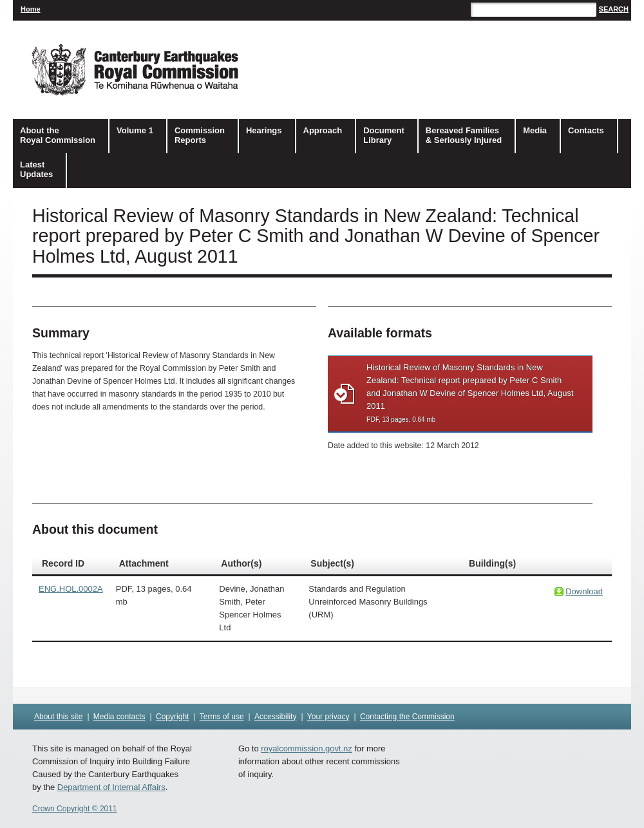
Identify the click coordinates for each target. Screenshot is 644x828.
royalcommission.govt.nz (306, 748)
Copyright (172, 717)
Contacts (586, 130)
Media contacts (119, 717)
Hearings (264, 130)
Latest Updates (36, 169)
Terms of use (222, 717)
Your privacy (328, 717)
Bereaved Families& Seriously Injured (464, 135)
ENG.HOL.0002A (71, 589)
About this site (58, 717)
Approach (323, 130)
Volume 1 (135, 130)
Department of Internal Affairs (111, 787)
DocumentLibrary (384, 135)
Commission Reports (200, 135)
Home (31, 9)
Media (535, 130)
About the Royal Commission (58, 135)
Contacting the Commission (407, 717)
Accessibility (275, 717)
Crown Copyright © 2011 (75, 809)
